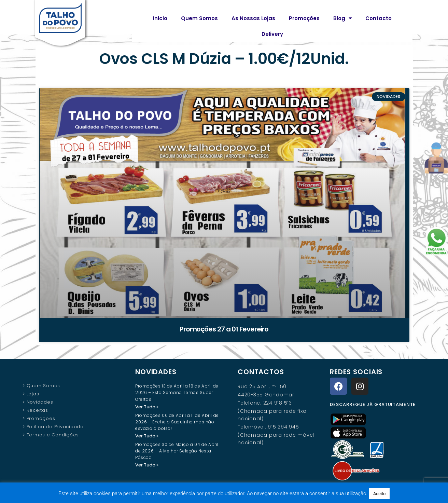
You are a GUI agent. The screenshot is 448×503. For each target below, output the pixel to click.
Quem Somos (199, 18)
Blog (342, 18)
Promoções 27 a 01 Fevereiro (224, 329)
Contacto (379, 18)
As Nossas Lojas (253, 18)
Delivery (272, 34)
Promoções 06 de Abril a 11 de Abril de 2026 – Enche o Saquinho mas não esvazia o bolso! (177, 422)
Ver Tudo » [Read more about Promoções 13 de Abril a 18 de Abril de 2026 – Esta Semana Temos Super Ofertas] (147, 407)
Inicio (160, 18)
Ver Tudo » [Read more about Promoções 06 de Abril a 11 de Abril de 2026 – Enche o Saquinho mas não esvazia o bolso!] (147, 436)
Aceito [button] (379, 494)
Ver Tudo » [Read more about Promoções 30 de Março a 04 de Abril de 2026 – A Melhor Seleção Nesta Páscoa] (147, 466)
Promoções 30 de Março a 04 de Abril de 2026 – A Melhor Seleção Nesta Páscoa (177, 452)
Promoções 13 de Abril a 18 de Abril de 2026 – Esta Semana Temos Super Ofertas (177, 392)
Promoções (304, 18)
